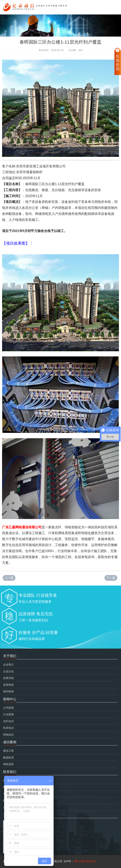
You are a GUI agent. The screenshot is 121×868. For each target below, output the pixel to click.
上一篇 (9, 578)
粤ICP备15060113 (85, 861)
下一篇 (111, 578)
